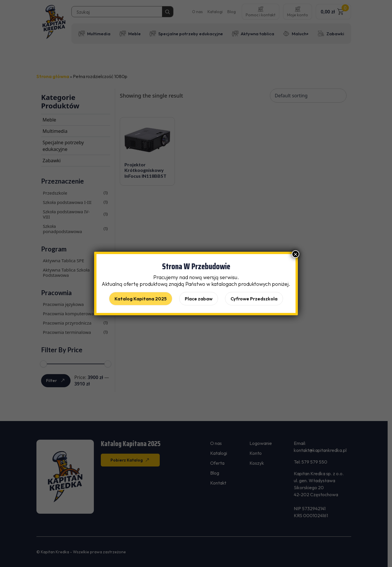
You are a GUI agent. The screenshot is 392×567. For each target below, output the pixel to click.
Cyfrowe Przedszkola (254, 299)
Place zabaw (199, 299)
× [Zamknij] (296, 254)
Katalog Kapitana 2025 (141, 299)
